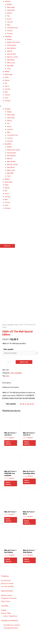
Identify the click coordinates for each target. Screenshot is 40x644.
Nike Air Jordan (12, 57)
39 (31, 409)
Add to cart (24, 367)
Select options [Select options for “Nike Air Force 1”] (8, 525)
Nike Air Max (11, 54)
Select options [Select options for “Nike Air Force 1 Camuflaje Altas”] (27, 486)
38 (28, 409)
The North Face (12, 28)
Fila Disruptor (12, 45)
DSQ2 (7, 77)
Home (4, 329)
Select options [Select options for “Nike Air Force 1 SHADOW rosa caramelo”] (8, 488)
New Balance (12, 48)
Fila (8, 16)
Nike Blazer (11, 60)
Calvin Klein (11, 10)
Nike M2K (10, 66)
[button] (20, 106)
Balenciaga (11, 7)
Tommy (10, 31)
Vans (9, 69)
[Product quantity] (8, 367)
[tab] (20, 388)
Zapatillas (8, 36)
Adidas (9, 4)
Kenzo (9, 19)
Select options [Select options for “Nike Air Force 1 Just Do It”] (8, 448)
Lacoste (10, 22)
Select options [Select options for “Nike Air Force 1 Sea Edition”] (8, 565)
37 (26, 409)
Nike (9, 25)
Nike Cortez (11, 63)
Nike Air (10, 51)
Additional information (11, 392)
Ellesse (9, 13)
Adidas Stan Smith (13, 42)
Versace (10, 34)
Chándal (7, 1)
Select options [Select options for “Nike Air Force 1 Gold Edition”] (27, 565)
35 (21, 409)
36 (23, 409)
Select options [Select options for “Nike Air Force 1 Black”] (27, 527)
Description (7, 388)
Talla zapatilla (8, 354)
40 (33, 409)
